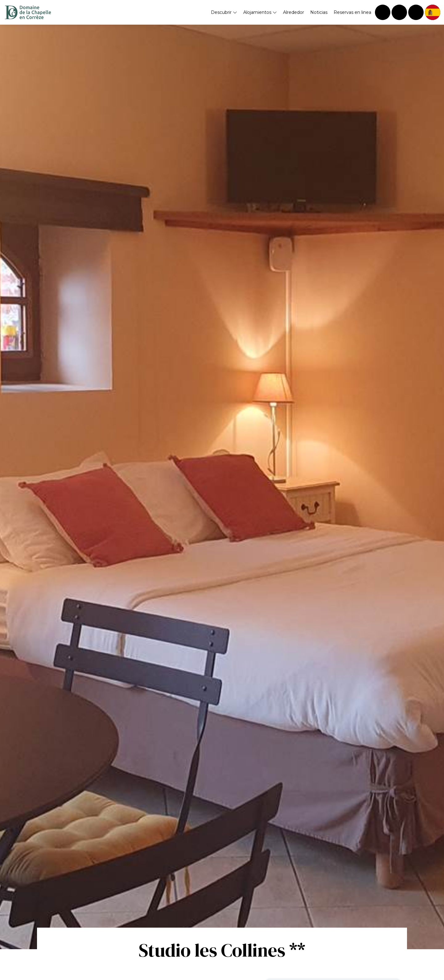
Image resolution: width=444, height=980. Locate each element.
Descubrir (224, 12)
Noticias (319, 12)
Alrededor (294, 12)
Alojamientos (260, 12)
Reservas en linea (352, 12)
